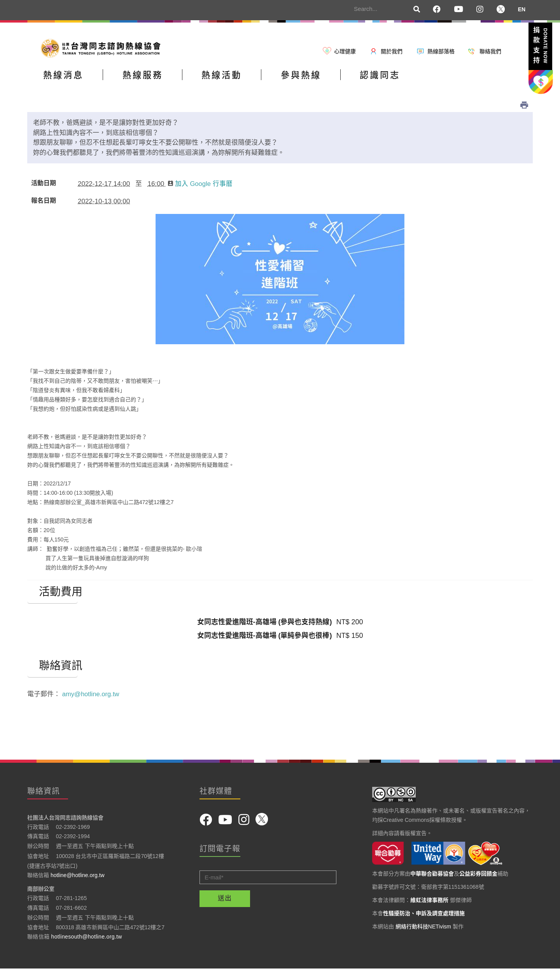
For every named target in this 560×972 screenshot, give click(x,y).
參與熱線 (333, 79)
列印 (524, 108)
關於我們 (392, 51)
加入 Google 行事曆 (200, 187)
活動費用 (52, 595)
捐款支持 (540, 47)
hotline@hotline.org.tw (78, 878)
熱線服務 (156, 79)
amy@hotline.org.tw (92, 697)
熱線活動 (245, 79)
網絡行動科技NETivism (423, 929)
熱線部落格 (441, 51)
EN (522, 9)
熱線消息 (68, 79)
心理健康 (345, 51)
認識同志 (421, 79)
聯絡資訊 (52, 669)
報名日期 (44, 203)
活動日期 (44, 186)
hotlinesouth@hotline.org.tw (87, 939)
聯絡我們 (490, 51)
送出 (225, 901)
